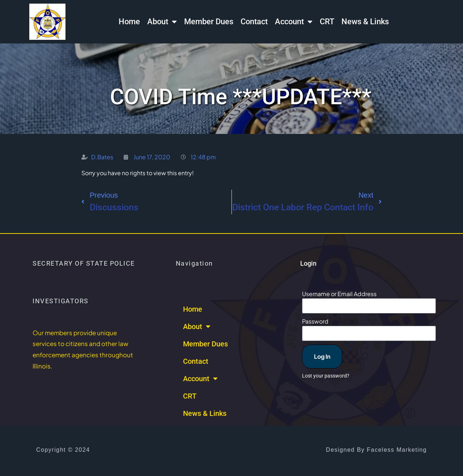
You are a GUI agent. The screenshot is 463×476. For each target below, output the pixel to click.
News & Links (365, 22)
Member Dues (209, 22)
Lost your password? (326, 376)
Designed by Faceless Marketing (376, 450)
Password (315, 321)
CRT (327, 22)
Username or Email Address (339, 294)
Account (294, 22)
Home (129, 22)
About (162, 22)
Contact (254, 22)
